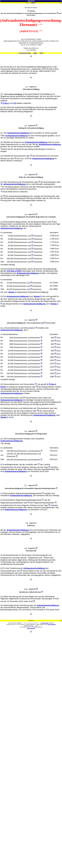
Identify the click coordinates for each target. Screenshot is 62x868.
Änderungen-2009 (25, 53)
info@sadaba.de (52, 624)
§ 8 (15, 103)
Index (33, 3)
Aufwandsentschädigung (18, 133)
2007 (41, 53)
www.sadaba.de (31, 628)
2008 (35, 53)
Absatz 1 (12, 292)
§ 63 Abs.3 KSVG (14, 271)
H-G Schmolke (45, 623)
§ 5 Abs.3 (5, 103)
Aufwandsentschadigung (44, 415)
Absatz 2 (38, 296)
